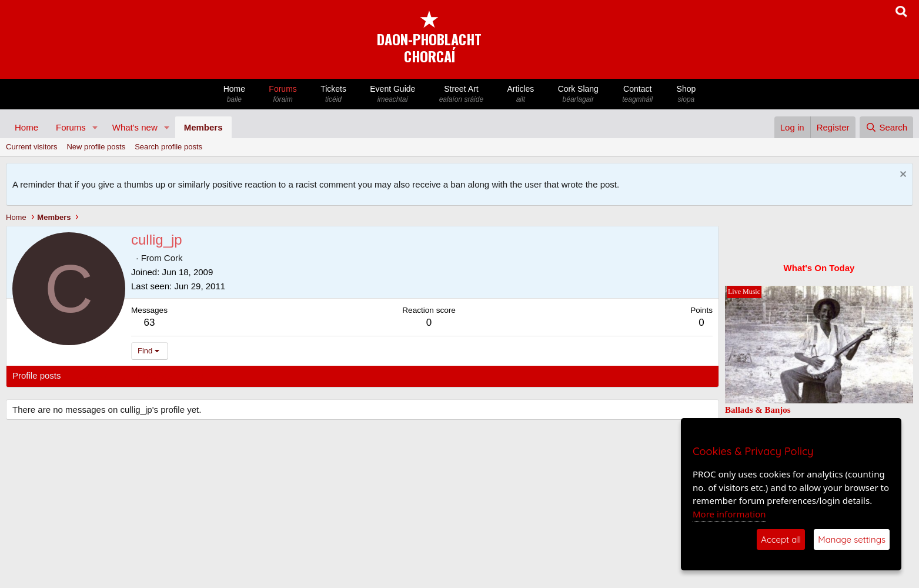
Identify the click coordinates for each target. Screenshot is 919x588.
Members (203, 127)
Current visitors (31, 147)
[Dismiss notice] (902, 176)
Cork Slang (578, 94)
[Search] (886, 127)
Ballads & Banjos (758, 410)
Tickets (333, 94)
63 (150, 323)
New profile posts (96, 147)
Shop (686, 94)
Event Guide (392, 94)
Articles (520, 94)
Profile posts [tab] (37, 375)
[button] (95, 127)
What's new (135, 127)
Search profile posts (168, 147)
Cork (173, 258)
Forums (283, 94)
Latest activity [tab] (100, 375)
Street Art (462, 94)
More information (729, 514)
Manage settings (852, 539)
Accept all (781, 539)
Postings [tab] (155, 375)
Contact (637, 94)
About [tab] (195, 375)
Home (235, 94)
